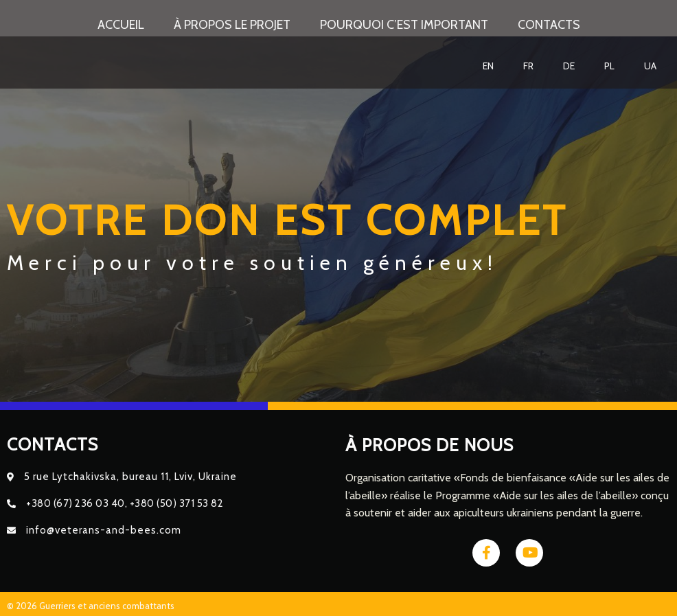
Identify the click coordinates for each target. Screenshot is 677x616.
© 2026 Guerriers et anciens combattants (91, 602)
